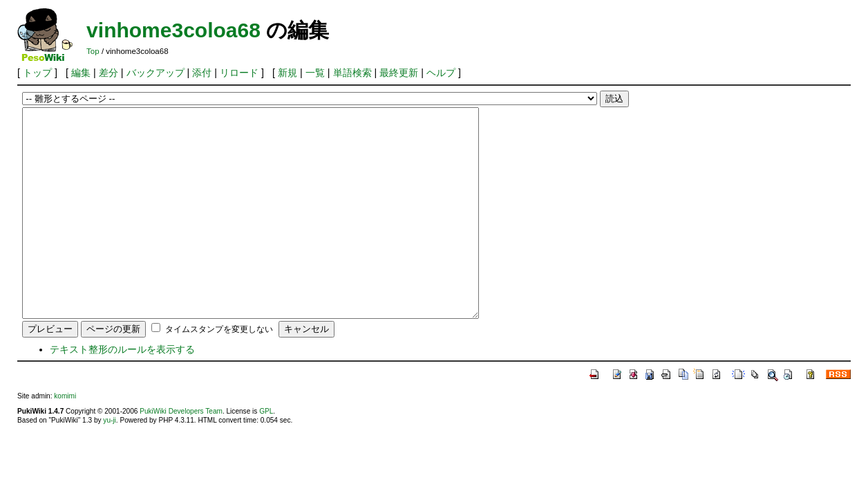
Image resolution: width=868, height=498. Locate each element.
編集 (81, 73)
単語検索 (352, 73)
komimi (65, 437)
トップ (37, 73)
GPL (266, 453)
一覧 (315, 73)
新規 (287, 73)
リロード (239, 73)
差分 (108, 73)
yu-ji (109, 462)
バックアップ (155, 73)
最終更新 (399, 73)
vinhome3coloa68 (173, 30)
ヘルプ (441, 73)
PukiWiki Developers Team (181, 453)
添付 (202, 73)
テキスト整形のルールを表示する (122, 391)
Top (93, 51)
